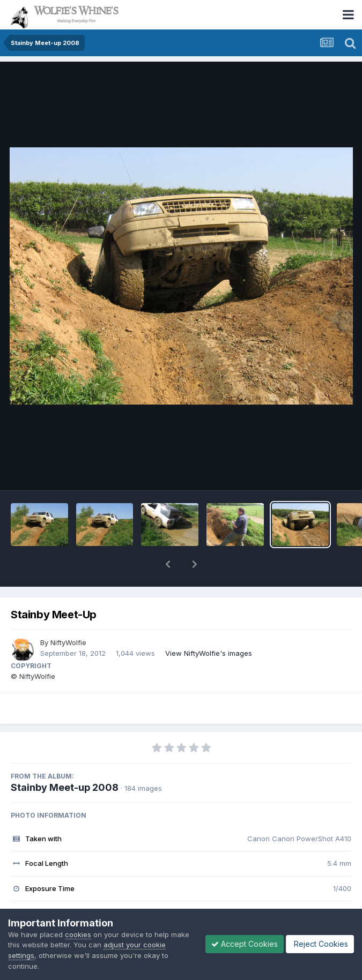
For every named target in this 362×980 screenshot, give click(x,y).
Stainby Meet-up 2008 (65, 787)
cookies (78, 934)
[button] (168, 564)
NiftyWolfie (68, 642)
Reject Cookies (320, 944)
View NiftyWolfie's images (209, 653)
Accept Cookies (245, 944)
